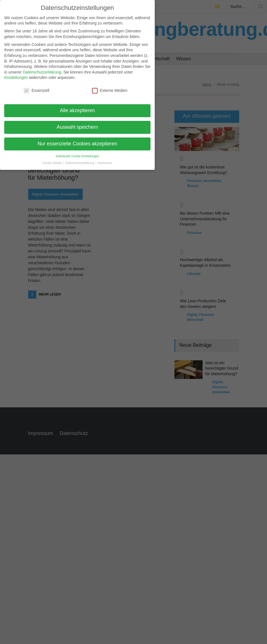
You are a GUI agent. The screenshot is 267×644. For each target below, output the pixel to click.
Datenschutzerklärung (42, 69)
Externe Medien (110, 87)
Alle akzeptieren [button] (78, 107)
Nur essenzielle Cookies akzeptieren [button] (77, 140)
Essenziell (36, 87)
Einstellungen (16, 74)
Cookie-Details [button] (52, 159)
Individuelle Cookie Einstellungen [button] (77, 153)
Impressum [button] (105, 159)
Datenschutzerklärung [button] (80, 159)
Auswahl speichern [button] (78, 124)
